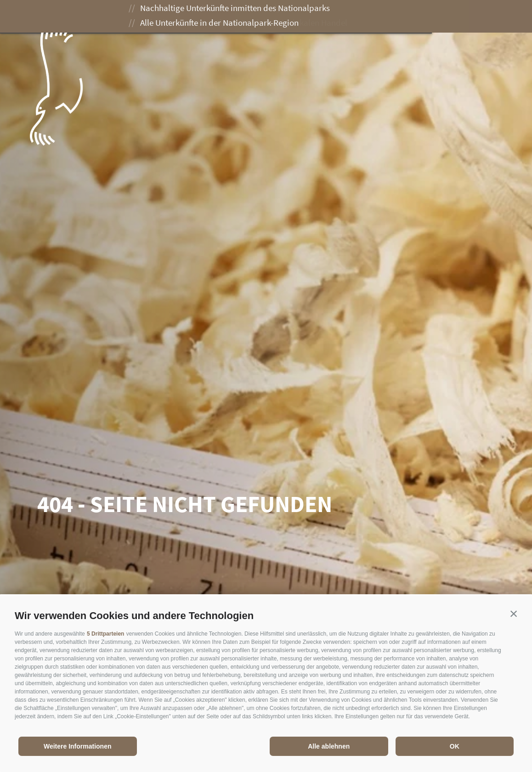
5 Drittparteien (105, 634)
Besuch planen (353, 17)
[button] (514, 614)
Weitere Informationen (78, 746)
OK (455, 746)
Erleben (232, 17)
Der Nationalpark (163, 17)
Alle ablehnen (329, 746)
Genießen (286, 17)
